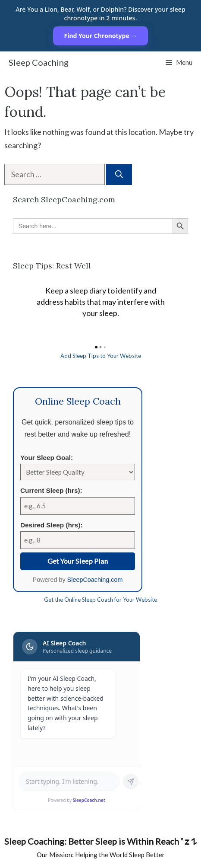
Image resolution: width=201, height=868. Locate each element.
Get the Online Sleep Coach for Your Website (100, 600)
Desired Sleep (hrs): (52, 525)
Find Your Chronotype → (101, 36)
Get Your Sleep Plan (78, 561)
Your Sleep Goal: (47, 458)
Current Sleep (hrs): (51, 490)
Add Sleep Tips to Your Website (101, 356)
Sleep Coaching (39, 62)
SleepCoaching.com (95, 580)
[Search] (119, 174)
